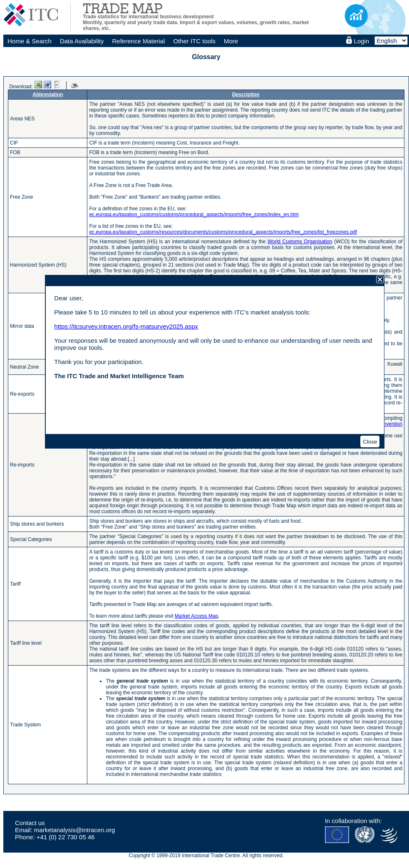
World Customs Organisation (300, 242)
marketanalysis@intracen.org (74, 830)
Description (246, 95)
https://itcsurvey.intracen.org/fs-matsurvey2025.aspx (126, 326)
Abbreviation (48, 95)
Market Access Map (197, 616)
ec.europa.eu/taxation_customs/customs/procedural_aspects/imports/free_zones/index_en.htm (194, 215)
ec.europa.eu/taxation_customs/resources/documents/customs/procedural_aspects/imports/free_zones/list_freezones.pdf (223, 232)
